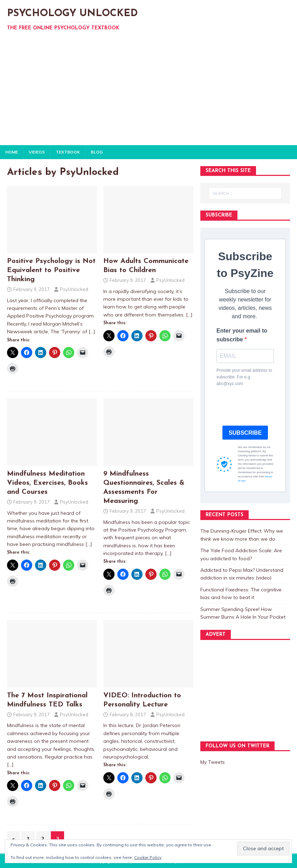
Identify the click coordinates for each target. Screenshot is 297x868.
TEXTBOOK (68, 152)
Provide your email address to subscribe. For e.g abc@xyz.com (244, 377)
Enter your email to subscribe (242, 335)
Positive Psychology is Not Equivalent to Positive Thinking (51, 270)
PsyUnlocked (74, 289)
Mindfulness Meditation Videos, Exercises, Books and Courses (47, 483)
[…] (92, 332)
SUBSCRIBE (245, 433)
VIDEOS (37, 152)
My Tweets (213, 762)
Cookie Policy (148, 857)
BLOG (97, 152)
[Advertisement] (148, 93)
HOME (12, 152)
